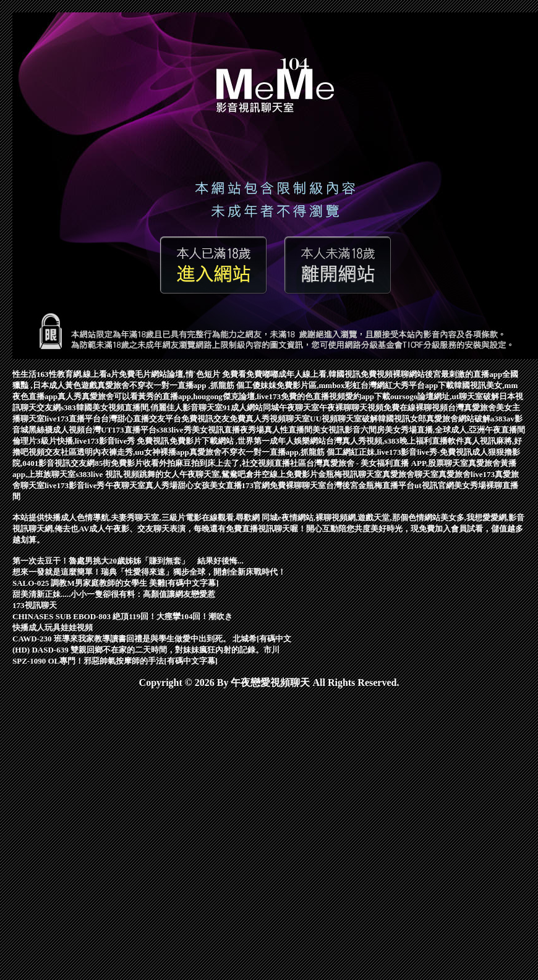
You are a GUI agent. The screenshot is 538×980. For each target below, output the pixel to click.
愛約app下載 (368, 396)
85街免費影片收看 (127, 463)
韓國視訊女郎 (402, 419)
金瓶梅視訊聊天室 (350, 474)
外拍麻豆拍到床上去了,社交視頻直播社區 (232, 463)
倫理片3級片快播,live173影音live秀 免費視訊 (91, 441)
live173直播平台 (73, 419)
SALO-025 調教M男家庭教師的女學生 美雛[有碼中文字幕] (116, 583)
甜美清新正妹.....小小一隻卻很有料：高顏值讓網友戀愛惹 (114, 594)
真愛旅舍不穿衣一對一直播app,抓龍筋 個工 (266, 452)
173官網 (256, 485)
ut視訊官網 (434, 485)
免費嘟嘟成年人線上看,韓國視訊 (303, 374)
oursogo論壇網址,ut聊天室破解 (445, 396)
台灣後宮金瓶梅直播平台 (370, 485)
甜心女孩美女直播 (210, 485)
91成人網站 (243, 408)
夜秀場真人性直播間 (276, 430)
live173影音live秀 (75, 485)
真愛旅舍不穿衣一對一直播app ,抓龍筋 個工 (175, 385)
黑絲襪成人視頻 (57, 430)
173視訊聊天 (35, 605)
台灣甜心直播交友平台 (141, 419)
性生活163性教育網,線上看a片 (66, 374)
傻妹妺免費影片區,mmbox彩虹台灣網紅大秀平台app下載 (353, 385)
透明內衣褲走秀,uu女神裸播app (133, 452)
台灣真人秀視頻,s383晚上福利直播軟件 (395, 441)
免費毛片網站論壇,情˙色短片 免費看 (182, 374)
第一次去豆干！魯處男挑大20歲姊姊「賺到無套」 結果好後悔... (128, 561)
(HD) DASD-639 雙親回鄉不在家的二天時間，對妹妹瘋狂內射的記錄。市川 (146, 650)
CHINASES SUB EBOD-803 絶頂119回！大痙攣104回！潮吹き (122, 616)
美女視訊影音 (336, 430)
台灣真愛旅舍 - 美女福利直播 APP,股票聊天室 (387, 463)
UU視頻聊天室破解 (344, 419)
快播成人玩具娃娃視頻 (53, 627)
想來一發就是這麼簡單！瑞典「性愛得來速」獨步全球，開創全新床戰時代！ (149, 572)
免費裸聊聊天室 (298, 485)
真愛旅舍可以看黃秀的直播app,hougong (152, 396)
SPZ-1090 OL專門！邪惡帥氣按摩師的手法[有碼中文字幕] (115, 661)
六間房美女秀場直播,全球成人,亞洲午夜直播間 (443, 430)
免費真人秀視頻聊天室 (270, 419)
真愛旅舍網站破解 (458, 419)
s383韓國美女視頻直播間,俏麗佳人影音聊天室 (142, 408)
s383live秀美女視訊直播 (198, 430)
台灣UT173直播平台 (121, 430)
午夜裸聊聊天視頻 (351, 408)
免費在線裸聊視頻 (416, 408)
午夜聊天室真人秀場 (141, 485)
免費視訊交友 (205, 419)
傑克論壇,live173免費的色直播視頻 (284, 396)
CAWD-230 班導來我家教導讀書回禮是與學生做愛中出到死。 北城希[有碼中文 (152, 639)
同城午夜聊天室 (291, 408)
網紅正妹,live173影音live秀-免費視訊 (407, 452)
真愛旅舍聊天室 (410, 474)
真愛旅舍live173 (467, 474)
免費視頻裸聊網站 (393, 374)
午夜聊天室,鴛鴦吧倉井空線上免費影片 (249, 474)
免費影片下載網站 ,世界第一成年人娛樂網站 (248, 441)
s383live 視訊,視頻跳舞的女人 (127, 474)
